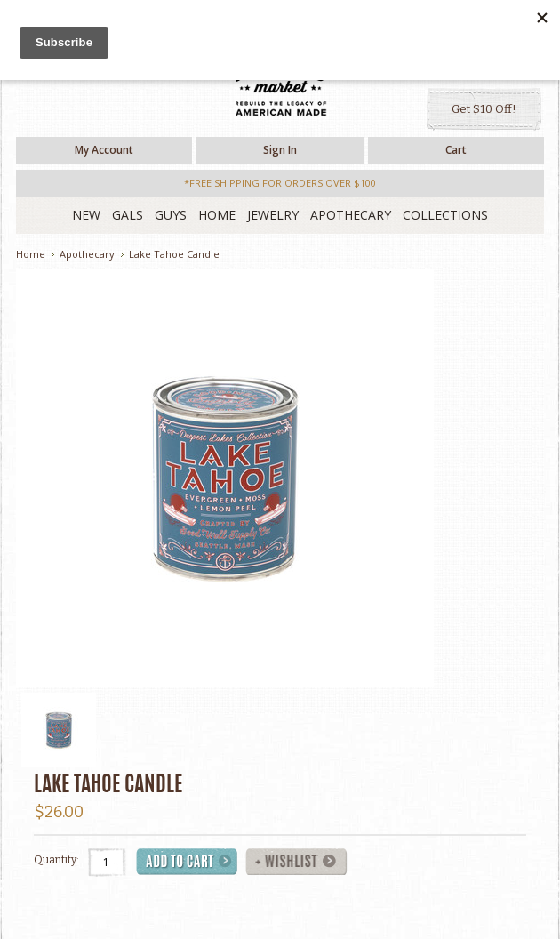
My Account (104, 150)
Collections (445, 215)
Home (217, 215)
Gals (128, 215)
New (86, 215)
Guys (171, 215)
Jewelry (273, 215)
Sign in (280, 150)
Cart (456, 150)
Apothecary (351, 215)
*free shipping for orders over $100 (280, 183)
